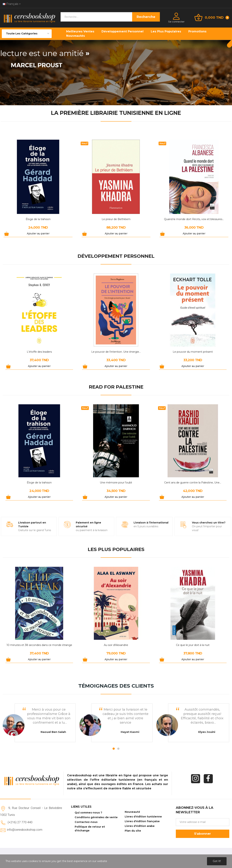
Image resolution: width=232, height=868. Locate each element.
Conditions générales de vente (96, 817)
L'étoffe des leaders (39, 352)
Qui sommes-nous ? (88, 813)
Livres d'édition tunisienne (143, 817)
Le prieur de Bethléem (116, 219)
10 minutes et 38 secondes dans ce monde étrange (39, 645)
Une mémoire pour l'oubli (116, 483)
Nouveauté (132, 812)
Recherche (146, 17)
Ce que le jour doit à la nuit (193, 645)
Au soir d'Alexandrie (116, 645)
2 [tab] (118, 749)
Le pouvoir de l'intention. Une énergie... (116, 352)
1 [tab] (114, 749)
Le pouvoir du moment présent (193, 352)
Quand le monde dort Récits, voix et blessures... (194, 219)
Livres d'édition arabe (140, 826)
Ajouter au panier (38, 233)
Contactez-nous (86, 822)
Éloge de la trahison (38, 219)
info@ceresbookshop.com (25, 830)
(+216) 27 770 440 (20, 822)
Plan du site (133, 831)
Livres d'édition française (142, 821)
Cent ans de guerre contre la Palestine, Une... (193, 483)
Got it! (217, 861)
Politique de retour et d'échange (90, 829)
